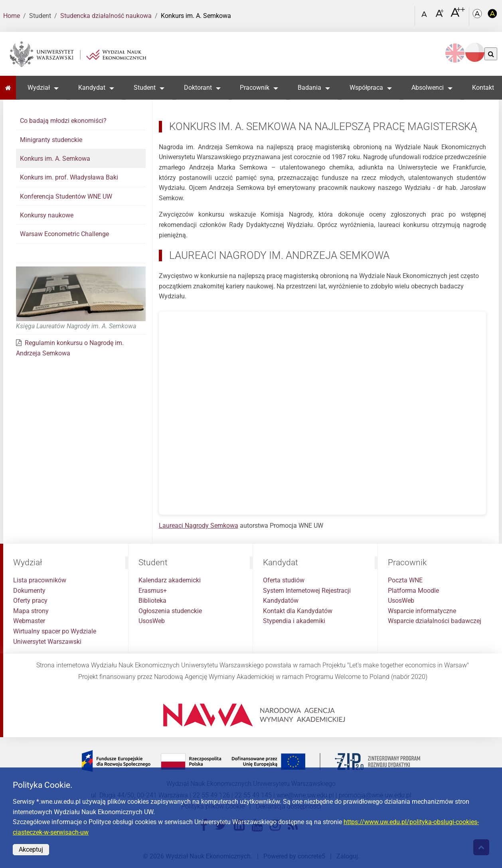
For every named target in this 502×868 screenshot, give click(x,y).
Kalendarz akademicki (170, 580)
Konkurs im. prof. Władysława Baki (69, 177)
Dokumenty (29, 591)
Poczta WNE (405, 580)
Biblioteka (152, 601)
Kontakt (483, 88)
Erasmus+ (153, 591)
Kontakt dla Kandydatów (298, 611)
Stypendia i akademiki (294, 621)
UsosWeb (152, 621)
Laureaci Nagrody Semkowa (199, 526)
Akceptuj (31, 849)
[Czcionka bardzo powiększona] (458, 16)
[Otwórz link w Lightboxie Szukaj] (407, 13)
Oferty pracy (30, 601)
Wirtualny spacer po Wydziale (55, 631)
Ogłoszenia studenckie (170, 611)
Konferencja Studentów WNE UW (66, 196)
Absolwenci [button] (428, 88)
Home (12, 16)
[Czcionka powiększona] (440, 16)
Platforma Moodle (413, 591)
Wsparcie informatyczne (422, 611)
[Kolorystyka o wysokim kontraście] (492, 16)
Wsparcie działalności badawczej (435, 621)
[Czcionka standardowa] (425, 16)
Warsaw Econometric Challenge (64, 234)
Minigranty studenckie (51, 140)
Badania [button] (309, 88)
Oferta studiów (284, 580)
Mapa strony (31, 611)
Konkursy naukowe (47, 215)
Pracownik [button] (255, 88)
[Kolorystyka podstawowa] (478, 16)
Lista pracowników (40, 580)
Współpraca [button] (366, 88)
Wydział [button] (39, 88)
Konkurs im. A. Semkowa (55, 159)
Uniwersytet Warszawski (47, 642)
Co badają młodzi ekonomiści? (63, 121)
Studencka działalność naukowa (106, 16)
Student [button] (145, 88)
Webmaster (29, 621)
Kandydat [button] (92, 88)
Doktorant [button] (198, 88)
